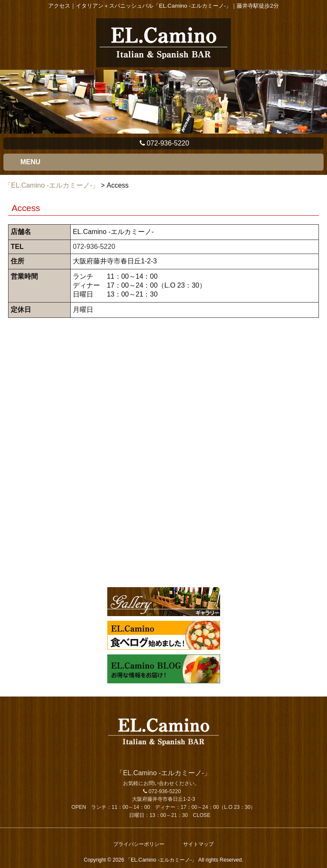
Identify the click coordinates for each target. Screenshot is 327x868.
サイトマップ (198, 844)
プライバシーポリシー (139, 844)
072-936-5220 (163, 143)
